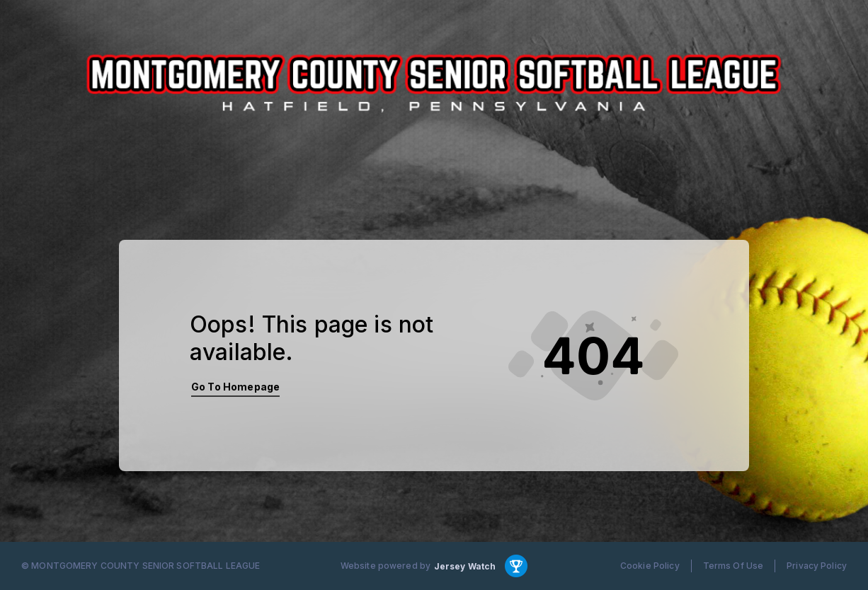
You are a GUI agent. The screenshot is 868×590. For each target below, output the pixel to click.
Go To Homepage (235, 387)
